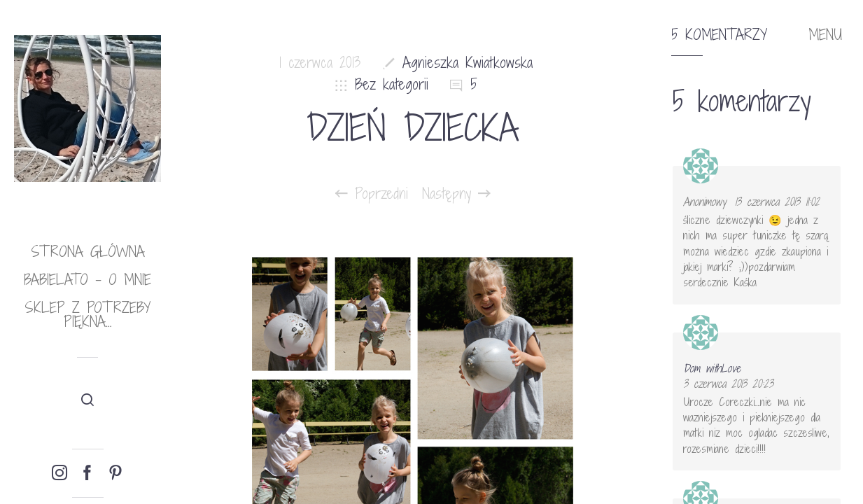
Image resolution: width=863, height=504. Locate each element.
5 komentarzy (719, 35)
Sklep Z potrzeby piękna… (87, 315)
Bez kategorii (392, 84)
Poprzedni (372, 194)
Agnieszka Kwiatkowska (468, 63)
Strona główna (88, 252)
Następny (456, 194)
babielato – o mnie (87, 280)
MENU (825, 35)
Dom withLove (712, 368)
